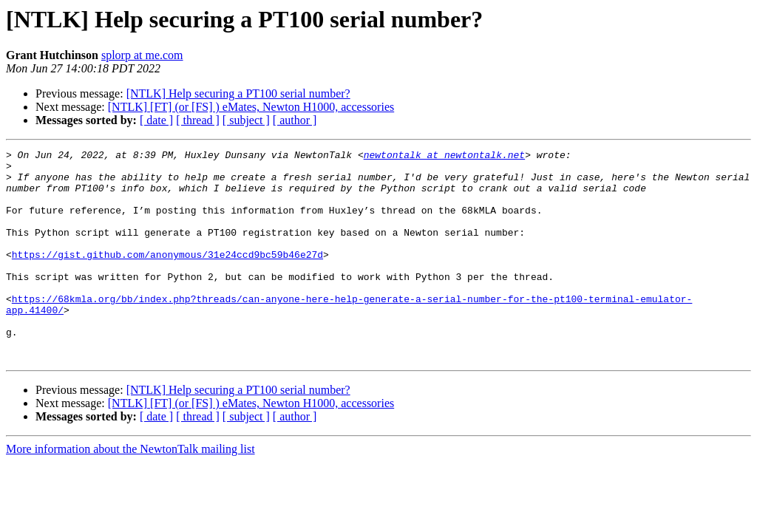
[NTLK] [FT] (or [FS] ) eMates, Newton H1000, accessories (251, 107)
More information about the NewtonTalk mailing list (130, 491)
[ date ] (156, 120)
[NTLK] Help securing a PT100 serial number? (238, 93)
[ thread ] (198, 120)
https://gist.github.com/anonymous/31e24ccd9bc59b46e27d (167, 276)
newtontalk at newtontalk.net (444, 157)
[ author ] (295, 120)
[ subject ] (246, 120)
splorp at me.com (142, 55)
